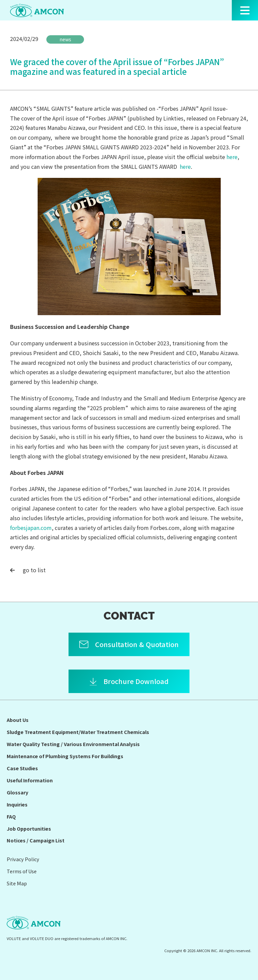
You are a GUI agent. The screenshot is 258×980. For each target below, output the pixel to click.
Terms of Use (22, 871)
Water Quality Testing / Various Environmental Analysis (73, 744)
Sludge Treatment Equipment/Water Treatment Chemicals (78, 732)
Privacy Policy (23, 859)
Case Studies (22, 768)
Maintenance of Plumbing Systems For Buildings (65, 756)
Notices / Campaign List (36, 840)
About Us (18, 720)
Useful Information (30, 780)
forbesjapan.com (31, 528)
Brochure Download (136, 681)
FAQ (11, 816)
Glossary (17, 792)
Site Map (17, 883)
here (232, 157)
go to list (28, 570)
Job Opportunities (29, 828)
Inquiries (17, 804)
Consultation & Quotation (137, 644)
